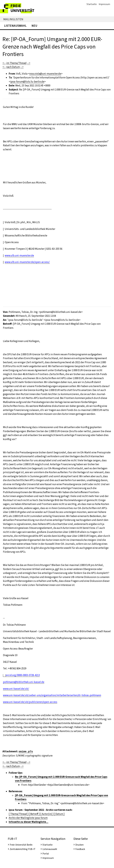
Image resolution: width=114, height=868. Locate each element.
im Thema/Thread (16, 63)
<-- (4, 63)
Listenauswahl (15, 26)
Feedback (80, 849)
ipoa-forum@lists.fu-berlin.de (27, 82)
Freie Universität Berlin (21, 845)
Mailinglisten (13, 19)
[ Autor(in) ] (47, 814)
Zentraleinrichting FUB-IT (23, 849)
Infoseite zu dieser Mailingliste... (29, 822)
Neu (34, 26)
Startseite (92, 4)
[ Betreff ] (34, 814)
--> (29, 63)
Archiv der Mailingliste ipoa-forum (28, 818)
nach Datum (13, 67)
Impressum (104, 4)
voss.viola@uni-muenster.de (45, 74)
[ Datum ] (59, 814)
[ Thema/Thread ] (19, 814)
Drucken (79, 845)
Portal (46, 854)
